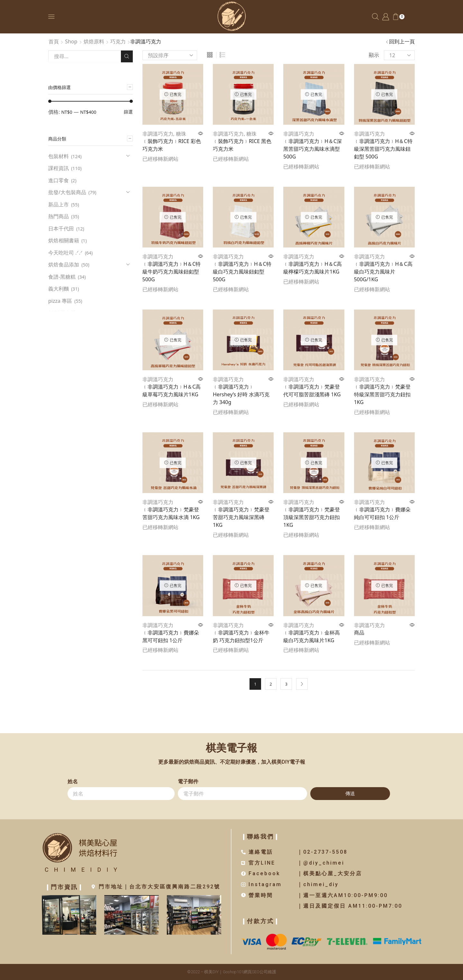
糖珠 (181, 134)
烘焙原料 (94, 41)
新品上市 (59, 204)
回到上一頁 (402, 41)
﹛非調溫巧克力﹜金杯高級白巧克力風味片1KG (312, 636)
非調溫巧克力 (158, 134)
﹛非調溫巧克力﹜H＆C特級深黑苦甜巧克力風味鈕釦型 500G (383, 149)
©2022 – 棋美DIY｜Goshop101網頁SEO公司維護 (232, 972)
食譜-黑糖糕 (62, 277)
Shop (71, 41)
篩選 (128, 112)
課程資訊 (59, 168)
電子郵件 (188, 782)
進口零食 (59, 180)
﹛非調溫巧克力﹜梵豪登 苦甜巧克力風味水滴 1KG (171, 513)
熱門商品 (59, 216)
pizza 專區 (60, 301)
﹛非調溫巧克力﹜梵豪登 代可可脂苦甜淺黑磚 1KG (312, 391)
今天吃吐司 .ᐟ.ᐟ (65, 253)
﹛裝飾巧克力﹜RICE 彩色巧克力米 (172, 145)
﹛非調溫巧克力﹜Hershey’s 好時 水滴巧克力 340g (241, 394)
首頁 (54, 41)
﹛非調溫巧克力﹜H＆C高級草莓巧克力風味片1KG (172, 391)
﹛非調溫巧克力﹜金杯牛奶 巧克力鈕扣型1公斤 (241, 636)
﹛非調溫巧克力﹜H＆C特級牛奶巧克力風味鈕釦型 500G (172, 272)
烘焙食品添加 (64, 265)
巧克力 (118, 41)
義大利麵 (59, 289)
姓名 (73, 782)
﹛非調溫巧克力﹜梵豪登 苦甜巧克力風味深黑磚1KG (241, 517)
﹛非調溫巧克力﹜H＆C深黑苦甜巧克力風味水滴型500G (313, 149)
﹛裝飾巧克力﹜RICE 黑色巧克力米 (242, 145)
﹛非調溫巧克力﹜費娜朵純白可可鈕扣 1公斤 (382, 513)
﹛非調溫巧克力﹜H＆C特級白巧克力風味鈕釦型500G (242, 272)
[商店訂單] (170, 55)
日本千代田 (61, 229)
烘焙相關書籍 (64, 240)
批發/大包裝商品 (67, 192)
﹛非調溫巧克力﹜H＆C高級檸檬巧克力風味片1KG (313, 268)
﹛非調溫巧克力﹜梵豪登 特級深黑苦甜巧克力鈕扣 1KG (382, 394)
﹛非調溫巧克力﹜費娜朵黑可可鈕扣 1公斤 (171, 636)
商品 (359, 633)
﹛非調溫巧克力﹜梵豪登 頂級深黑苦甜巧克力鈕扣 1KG (312, 517)
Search (127, 56)
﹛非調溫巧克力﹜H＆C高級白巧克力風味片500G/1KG (383, 272)
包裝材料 (59, 156)
